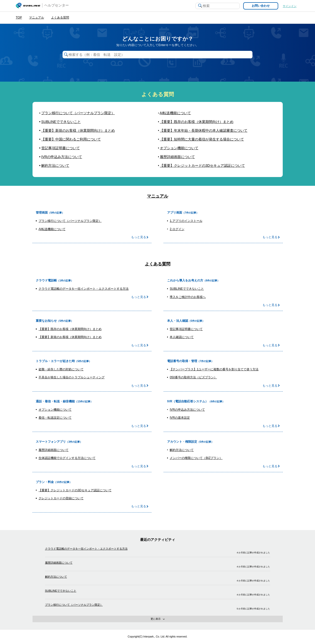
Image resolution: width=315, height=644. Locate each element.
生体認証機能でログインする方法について (67, 458)
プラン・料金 (45, 482)
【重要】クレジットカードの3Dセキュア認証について (202, 166)
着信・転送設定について (55, 418)
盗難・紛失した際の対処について (61, 369)
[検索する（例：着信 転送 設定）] (158, 55)
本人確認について (182, 337)
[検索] (218, 6)
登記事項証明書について (61, 148)
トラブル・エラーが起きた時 (55, 361)
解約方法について (55, 166)
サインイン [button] (290, 6)
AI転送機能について (175, 113)
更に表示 (173, 620)
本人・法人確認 (178, 321)
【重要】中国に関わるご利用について (71, 139)
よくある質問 (60, 18)
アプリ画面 (175, 213)
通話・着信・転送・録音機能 (55, 401)
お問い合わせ (261, 6)
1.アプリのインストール (186, 221)
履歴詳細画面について (177, 157)
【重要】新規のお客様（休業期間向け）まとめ (78, 130)
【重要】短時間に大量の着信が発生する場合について (202, 139)
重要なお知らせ (46, 321)
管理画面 (42, 213)
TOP (19, 18)
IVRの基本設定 (180, 418)
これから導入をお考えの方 (185, 280)
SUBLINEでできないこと (61, 122)
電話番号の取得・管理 (182, 361)
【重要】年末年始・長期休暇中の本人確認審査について (204, 130)
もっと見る (139, 237)
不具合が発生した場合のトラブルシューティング (72, 377)
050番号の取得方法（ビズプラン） (193, 377)
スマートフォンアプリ (51, 442)
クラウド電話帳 (46, 280)
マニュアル (37, 18)
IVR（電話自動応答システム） (188, 401)
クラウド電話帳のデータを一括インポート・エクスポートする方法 (84, 289)
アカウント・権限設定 (182, 442)
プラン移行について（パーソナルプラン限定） (78, 113)
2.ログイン (177, 229)
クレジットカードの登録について (61, 498)
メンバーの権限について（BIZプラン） (196, 458)
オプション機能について (179, 148)
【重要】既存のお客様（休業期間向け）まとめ (197, 122)
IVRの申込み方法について (62, 157)
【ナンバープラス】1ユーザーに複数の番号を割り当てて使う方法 (214, 369)
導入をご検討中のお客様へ (188, 297)
